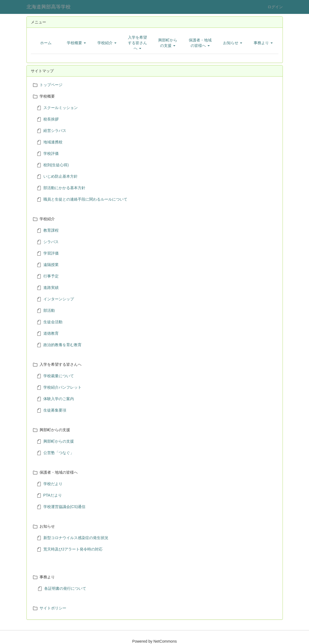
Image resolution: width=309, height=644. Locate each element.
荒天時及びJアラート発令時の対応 (73, 549)
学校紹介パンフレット (62, 387)
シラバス (51, 242)
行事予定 (51, 276)
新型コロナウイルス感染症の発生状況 (76, 538)
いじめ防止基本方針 (61, 176)
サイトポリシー (53, 608)
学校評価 (51, 153)
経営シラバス (55, 131)
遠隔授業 (51, 265)
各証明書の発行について (65, 588)
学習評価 (51, 253)
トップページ (51, 85)
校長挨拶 (51, 119)
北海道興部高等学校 (49, 7)
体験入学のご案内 (59, 399)
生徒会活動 (53, 322)
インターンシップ (59, 299)
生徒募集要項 (55, 410)
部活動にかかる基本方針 (64, 188)
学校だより (53, 484)
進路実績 (51, 288)
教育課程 (51, 230)
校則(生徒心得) (56, 165)
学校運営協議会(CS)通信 (64, 507)
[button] (76, 43)
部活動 (49, 310)
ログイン (275, 7)
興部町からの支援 (59, 441)
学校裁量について (59, 376)
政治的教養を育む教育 (62, 345)
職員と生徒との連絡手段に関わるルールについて (85, 199)
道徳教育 (51, 333)
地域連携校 (53, 142)
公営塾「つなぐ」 (59, 453)
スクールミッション (61, 108)
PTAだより (53, 495)
